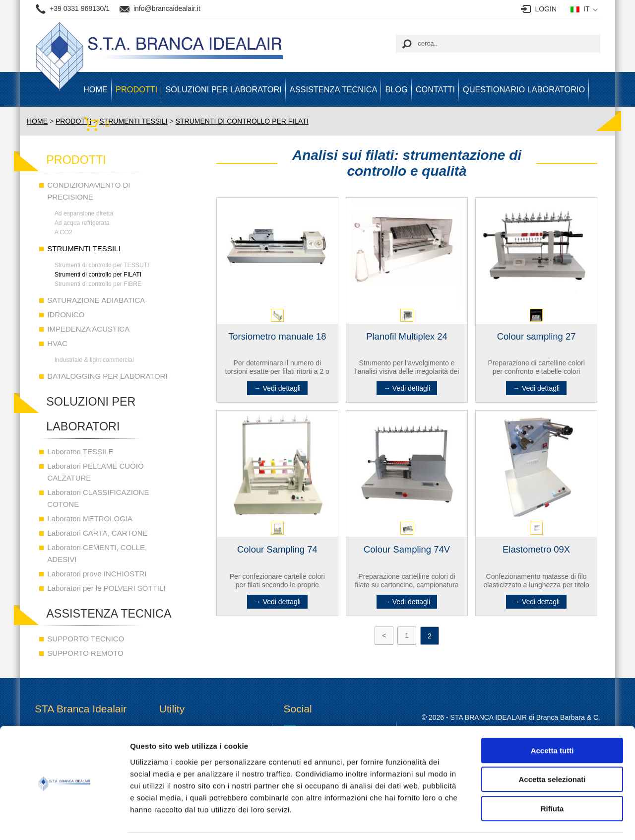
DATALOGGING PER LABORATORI (107, 376)
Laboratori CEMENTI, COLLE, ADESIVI (97, 553)
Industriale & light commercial (94, 360)
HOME (95, 89)
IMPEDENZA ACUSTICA (88, 329)
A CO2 (63, 232)
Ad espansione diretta (84, 213)
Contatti (435, 89)
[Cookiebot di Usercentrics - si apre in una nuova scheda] (64, 821)
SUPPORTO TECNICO (86, 639)
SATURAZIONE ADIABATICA (96, 300)
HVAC (57, 343)
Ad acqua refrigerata (82, 223)
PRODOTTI (136, 89)
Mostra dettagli (522, 820)
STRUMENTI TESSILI (84, 248)
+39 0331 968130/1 (80, 8)
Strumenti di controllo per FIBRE (98, 284)
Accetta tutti (552, 719)
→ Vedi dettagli (277, 388)
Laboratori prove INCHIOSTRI (97, 574)
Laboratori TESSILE (80, 452)
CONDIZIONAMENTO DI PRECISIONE (89, 191)
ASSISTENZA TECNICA (334, 89)
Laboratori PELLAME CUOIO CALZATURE (95, 472)
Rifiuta (552, 777)
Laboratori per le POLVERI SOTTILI (106, 588)
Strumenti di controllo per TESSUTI (102, 265)
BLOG (396, 89)
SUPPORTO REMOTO (85, 653)
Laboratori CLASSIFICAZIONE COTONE (98, 498)
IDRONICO (66, 315)
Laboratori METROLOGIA (90, 519)
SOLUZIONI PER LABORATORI (223, 89)
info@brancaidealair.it (167, 8)
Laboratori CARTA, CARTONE (97, 533)
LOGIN (546, 9)
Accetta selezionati (552, 748)
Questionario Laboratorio (524, 89)
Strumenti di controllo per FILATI (98, 275)
